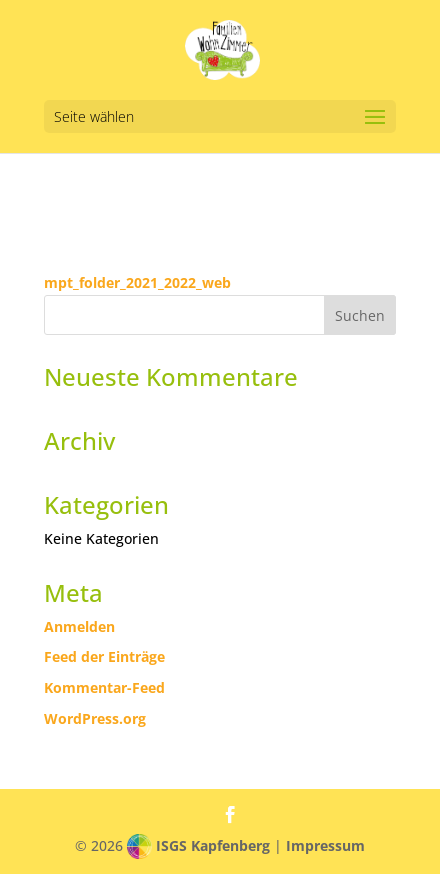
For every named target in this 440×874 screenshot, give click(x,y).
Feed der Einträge (104, 656)
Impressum (325, 845)
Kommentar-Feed (104, 687)
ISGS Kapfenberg (213, 845)
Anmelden (79, 626)
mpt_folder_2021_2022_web (137, 282)
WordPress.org (95, 718)
